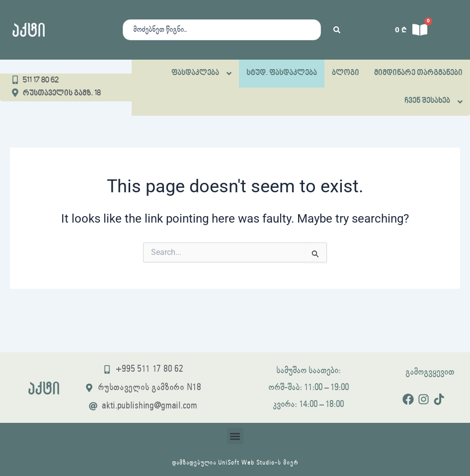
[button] (235, 436)
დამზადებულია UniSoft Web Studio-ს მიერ (235, 463)
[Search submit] (337, 30)
